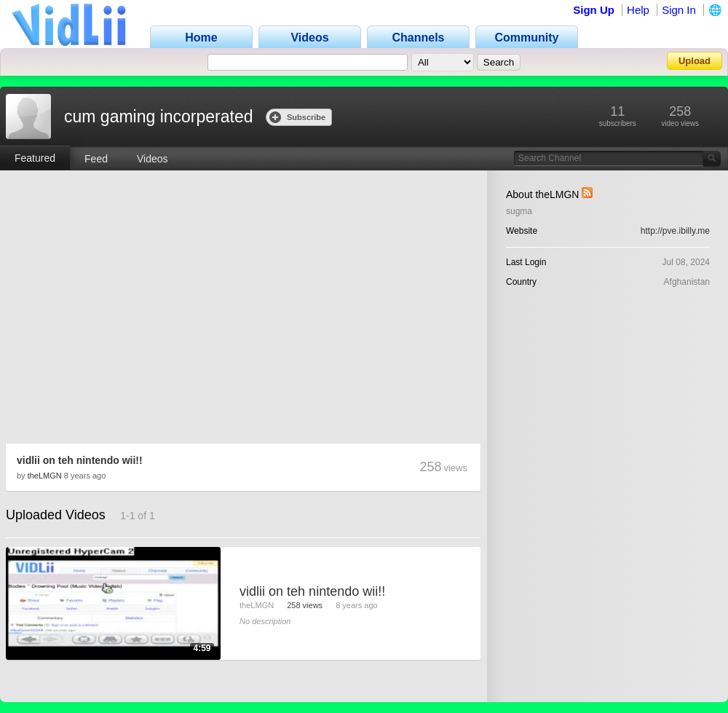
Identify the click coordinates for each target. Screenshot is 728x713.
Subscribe (297, 117)
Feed (96, 159)
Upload (695, 61)
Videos (153, 159)
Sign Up (594, 10)
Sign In (679, 10)
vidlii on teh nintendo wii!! (80, 460)
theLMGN (45, 476)
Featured (35, 158)
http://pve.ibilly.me (675, 231)
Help (638, 10)
